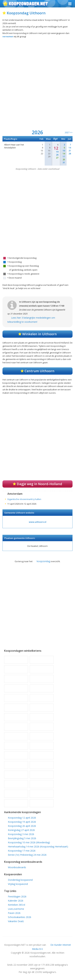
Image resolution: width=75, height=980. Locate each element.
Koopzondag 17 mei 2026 (22, 851)
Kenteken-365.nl (16, 905)
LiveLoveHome (16, 909)
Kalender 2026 (16, 901)
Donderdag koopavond (20, 880)
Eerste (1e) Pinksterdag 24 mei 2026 (27, 855)
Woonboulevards (17, 867)
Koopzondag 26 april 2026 (22, 826)
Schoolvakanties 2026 (20, 917)
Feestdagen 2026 (17, 896)
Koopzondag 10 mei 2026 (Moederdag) (29, 842)
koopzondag (43, 561)
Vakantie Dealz (16, 921)
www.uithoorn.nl (38, 522)
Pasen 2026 (14, 913)
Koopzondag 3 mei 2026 (21, 834)
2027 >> (69, 132)
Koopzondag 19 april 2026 (22, 822)
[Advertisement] (37, 86)
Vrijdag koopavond (18, 884)
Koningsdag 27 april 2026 (21, 830)
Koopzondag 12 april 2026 (22, 818)
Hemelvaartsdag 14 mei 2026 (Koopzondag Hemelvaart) (38, 847)
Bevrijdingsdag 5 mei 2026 (22, 838)
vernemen (8, 36)
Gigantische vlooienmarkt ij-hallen (24, 499)
